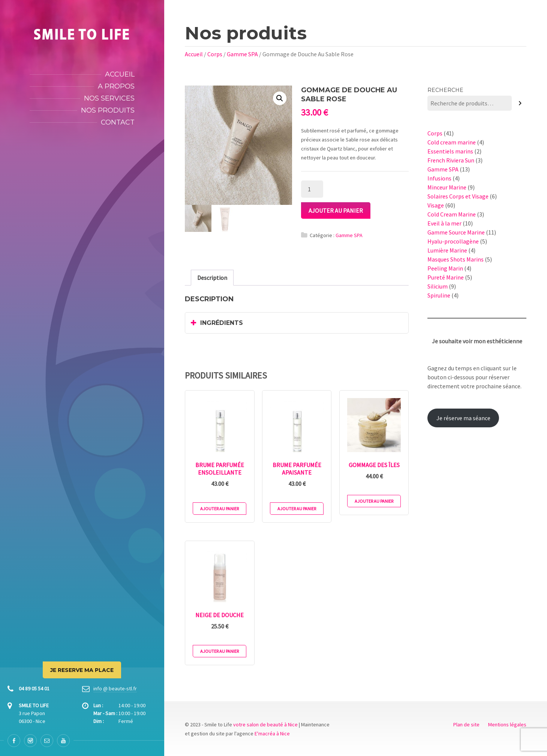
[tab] (212, 278)
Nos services (109, 98)
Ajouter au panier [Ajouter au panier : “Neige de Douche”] (220, 651)
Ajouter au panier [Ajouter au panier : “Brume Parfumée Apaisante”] (297, 509)
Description (212, 278)
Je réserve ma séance (463, 418)
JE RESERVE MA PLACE (82, 670)
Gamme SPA (242, 54)
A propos (116, 86)
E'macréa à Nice (272, 733)
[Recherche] (520, 103)
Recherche (445, 90)
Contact (118, 122)
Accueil (120, 74)
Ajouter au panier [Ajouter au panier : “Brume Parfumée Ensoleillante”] (220, 509)
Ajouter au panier (336, 210)
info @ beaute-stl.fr (115, 688)
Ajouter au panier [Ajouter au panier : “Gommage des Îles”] (374, 501)
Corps (215, 54)
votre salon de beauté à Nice (265, 724)
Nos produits (108, 110)
